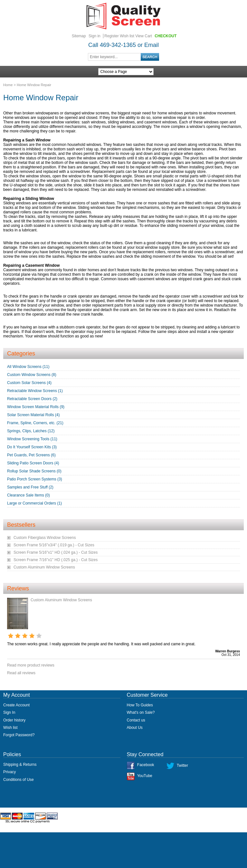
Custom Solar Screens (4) (29, 383)
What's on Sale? (141, 712)
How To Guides (140, 705)
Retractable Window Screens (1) (35, 391)
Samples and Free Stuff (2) (30, 487)
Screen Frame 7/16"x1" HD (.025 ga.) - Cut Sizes (56, 560)
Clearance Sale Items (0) (28, 495)
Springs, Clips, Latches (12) (31, 431)
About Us (135, 728)
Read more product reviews (31, 665)
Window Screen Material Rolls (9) (36, 407)
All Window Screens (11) (28, 367)
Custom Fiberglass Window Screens (45, 538)
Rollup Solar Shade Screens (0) (34, 471)
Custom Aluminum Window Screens (44, 567)
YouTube (145, 776)
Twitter (182, 765)
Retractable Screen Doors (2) (32, 399)
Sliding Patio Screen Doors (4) (33, 463)
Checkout (166, 36)
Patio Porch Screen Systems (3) (35, 479)
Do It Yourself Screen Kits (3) (32, 447)
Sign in (95, 36)
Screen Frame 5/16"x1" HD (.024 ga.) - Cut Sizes (56, 552)
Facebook (146, 765)
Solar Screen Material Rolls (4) (33, 415)
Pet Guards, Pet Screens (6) (31, 455)
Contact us (136, 720)
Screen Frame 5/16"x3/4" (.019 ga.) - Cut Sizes (54, 545)
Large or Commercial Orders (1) (34, 503)
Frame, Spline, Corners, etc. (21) (35, 423)
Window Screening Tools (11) (32, 439)
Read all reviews (21, 673)
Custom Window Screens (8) (32, 375)
